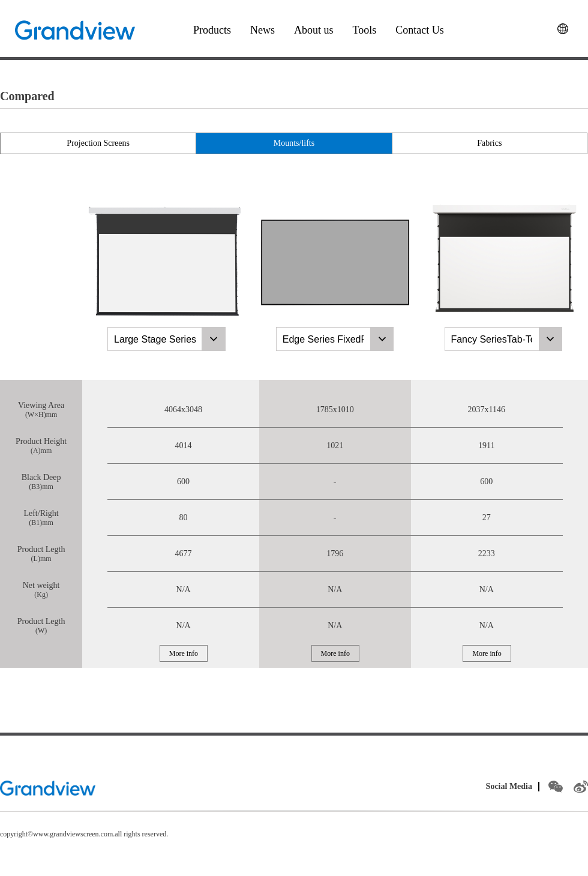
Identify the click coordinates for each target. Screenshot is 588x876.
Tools (365, 30)
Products (212, 30)
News (262, 30)
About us (314, 30)
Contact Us (420, 30)
